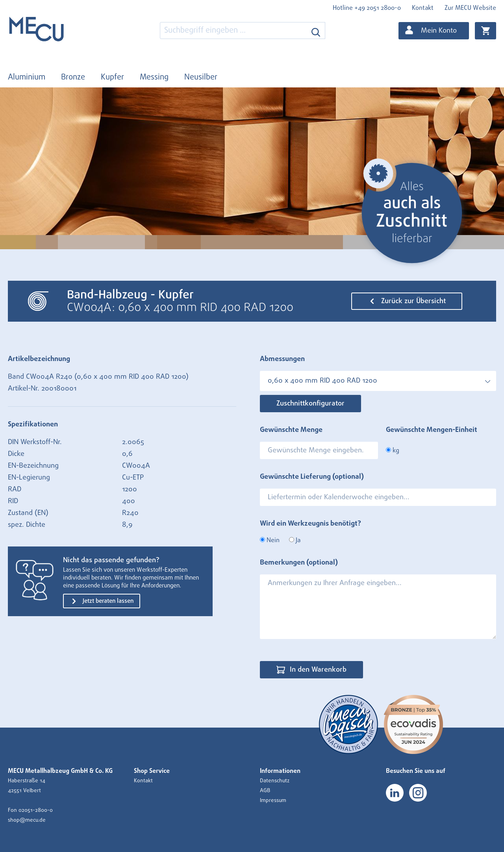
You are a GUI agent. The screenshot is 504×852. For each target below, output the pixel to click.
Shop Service (152, 771)
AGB (265, 791)
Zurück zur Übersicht (407, 301)
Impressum (273, 800)
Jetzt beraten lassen (102, 601)
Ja (295, 540)
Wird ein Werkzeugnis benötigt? (310, 524)
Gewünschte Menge (291, 430)
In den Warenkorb (311, 670)
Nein (270, 540)
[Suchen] (316, 31)
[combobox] (233, 31)
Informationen (280, 771)
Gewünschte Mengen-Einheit (432, 430)
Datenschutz (275, 781)
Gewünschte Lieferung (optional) (312, 477)
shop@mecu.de (27, 820)
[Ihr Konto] (434, 31)
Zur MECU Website (470, 8)
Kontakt (423, 8)
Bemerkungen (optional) (299, 563)
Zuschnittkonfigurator (310, 404)
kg (393, 450)
